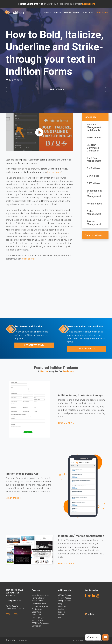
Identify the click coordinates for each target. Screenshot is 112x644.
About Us (62, 606)
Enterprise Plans (65, 601)
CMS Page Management (94, 159)
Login (91, 12)
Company (77, 12)
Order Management (94, 213)
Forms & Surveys (39, 598)
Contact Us (63, 609)
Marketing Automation (41, 595)
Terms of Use (77, 640)
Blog (85, 12)
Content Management (41, 606)
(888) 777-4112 (12, 614)
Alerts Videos (94, 138)
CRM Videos (93, 183)
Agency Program (65, 598)
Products (48, 12)
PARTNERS (67, 12)
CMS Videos (93, 168)
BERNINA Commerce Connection (93, 148)
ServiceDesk (37, 609)
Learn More (65, 423)
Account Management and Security (94, 127)
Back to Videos (56, 89)
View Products (87, 349)
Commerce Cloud (39, 604)
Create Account (102, 12)
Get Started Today (34, 345)
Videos (61, 615)
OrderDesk (37, 612)
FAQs (60, 618)
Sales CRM (37, 615)
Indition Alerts (37, 620)
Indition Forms (54, 172)
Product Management (94, 223)
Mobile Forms (37, 601)
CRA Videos (93, 176)
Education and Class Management (94, 193)
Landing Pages (38, 618)
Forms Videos (94, 204)
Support (61, 612)
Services (57, 12)
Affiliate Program (65, 595)
